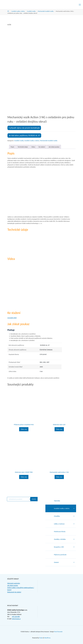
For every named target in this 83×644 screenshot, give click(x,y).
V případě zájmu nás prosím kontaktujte (24, 128)
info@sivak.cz (16, 619)
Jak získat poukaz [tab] (54, 147)
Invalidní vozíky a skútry (18, 11)
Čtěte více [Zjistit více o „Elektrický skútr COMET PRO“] (24, 477)
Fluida (41, 638)
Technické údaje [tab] (23, 147)
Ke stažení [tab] (42, 147)
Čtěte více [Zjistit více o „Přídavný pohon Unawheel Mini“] (24, 429)
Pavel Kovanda (58, 632)
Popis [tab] (12, 147)
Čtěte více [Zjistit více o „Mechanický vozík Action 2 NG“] (59, 477)
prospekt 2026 (12, 318)
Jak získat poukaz (13, 585)
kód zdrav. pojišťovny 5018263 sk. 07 (26, 135)
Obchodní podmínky (14, 583)
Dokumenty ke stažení (14, 592)
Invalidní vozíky (31, 11)
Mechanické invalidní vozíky (46, 11)
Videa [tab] (33, 147)
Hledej (34, 499)
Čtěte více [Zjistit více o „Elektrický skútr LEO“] (59, 429)
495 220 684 (16, 617)
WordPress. (48, 638)
